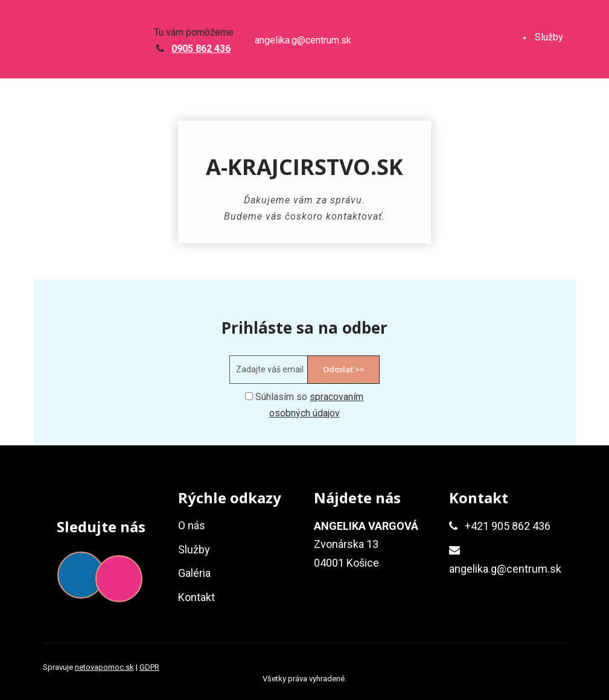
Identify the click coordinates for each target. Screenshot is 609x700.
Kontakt (551, 201)
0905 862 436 (201, 49)
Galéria (549, 119)
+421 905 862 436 (508, 526)
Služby (549, 37)
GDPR (149, 667)
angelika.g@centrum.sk (303, 41)
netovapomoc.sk (104, 667)
